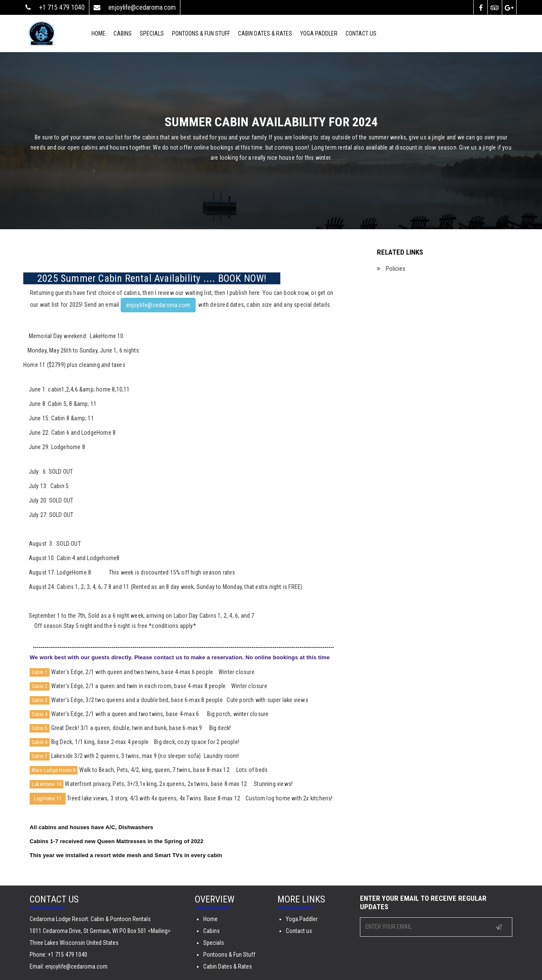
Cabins (212, 931)
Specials (214, 943)
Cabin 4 (40, 714)
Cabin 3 (40, 700)
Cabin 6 (40, 742)
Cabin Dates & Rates (265, 33)
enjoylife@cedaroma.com (158, 305)
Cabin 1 (40, 672)
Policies (395, 269)
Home (210, 919)
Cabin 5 (40, 728)
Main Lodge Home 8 (54, 770)
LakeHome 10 (47, 784)
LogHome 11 (48, 799)
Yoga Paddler (302, 919)
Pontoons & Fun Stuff (201, 33)
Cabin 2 (40, 686)
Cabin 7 (40, 756)
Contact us (299, 931)
